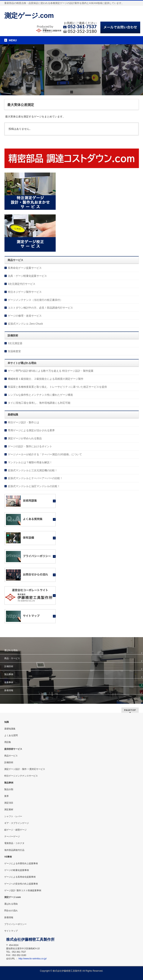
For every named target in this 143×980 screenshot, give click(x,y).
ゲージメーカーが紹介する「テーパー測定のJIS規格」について (45, 454)
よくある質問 (11, 735)
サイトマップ (11, 931)
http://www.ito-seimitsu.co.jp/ (32, 959)
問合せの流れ (11, 911)
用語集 (8, 742)
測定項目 (9, 803)
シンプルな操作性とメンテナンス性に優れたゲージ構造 (40, 395)
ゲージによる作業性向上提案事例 (21, 863)
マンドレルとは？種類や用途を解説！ (30, 462)
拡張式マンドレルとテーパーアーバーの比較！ (35, 478)
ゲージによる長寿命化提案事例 (20, 877)
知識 (7, 722)
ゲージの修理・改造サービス (25, 316)
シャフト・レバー (13, 816)
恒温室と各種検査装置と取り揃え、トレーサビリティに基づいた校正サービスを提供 (57, 387)
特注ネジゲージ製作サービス (25, 292)
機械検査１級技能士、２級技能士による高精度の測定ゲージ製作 (46, 379)
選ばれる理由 (11, 650)
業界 (7, 796)
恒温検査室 (14, 351)
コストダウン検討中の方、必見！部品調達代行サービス (40, 308)
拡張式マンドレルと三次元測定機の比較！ (33, 470)
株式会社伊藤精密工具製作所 (67, 971)
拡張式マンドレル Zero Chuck (25, 324)
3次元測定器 (15, 343)
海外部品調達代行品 (14, 850)
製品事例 (9, 674)
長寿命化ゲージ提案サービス (25, 268)
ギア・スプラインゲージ (17, 823)
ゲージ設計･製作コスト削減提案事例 (23, 890)
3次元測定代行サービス (22, 284)
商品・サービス (12, 658)
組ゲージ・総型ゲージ (15, 830)
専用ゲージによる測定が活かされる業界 (31, 430)
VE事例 (8, 857)
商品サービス (11, 756)
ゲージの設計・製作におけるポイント (30, 446)
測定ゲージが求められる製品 (25, 438)
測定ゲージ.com (29, 16)
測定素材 (9, 810)
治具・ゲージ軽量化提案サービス (27, 276)
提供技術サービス (13, 749)
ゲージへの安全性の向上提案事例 (21, 884)
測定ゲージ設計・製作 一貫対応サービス (25, 769)
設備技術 (9, 666)
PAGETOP (130, 710)
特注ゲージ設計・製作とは (23, 422)
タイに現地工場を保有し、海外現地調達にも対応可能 (39, 403)
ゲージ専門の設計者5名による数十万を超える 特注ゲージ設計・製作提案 (51, 371)
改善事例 (9, 682)
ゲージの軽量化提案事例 (17, 870)
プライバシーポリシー (15, 924)
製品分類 (9, 789)
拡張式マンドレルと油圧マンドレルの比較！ (34, 486)
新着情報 (9, 690)
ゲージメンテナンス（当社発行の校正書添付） (35, 300)
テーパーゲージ (12, 836)
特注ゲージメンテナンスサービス (21, 776)
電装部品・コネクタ (14, 843)
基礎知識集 (10, 729)
